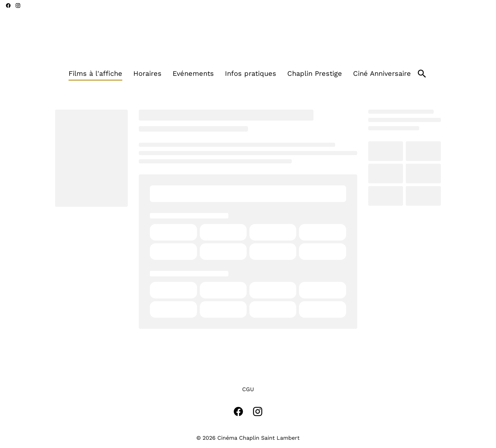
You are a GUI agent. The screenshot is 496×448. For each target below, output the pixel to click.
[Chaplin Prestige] (315, 74)
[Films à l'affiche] (95, 74)
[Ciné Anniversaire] (382, 74)
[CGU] (248, 389)
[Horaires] (147, 74)
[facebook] (8, 6)
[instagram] (18, 6)
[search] (422, 74)
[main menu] (240, 74)
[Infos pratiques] (251, 74)
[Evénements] (193, 74)
